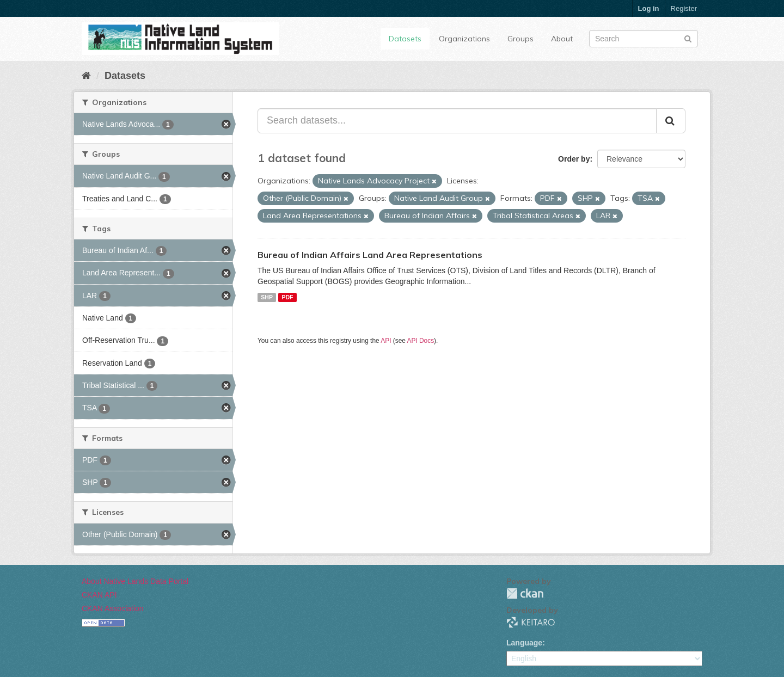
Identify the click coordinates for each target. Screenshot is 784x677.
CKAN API (99, 595)
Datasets (405, 39)
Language (524, 643)
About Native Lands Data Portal (135, 581)
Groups (520, 39)
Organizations (464, 39)
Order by (574, 159)
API (386, 341)
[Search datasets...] (457, 121)
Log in (649, 8)
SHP (267, 297)
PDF (287, 297)
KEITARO (531, 622)
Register (684, 8)
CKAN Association (113, 608)
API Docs (421, 341)
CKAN (525, 593)
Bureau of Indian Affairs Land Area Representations (370, 255)
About (562, 39)
